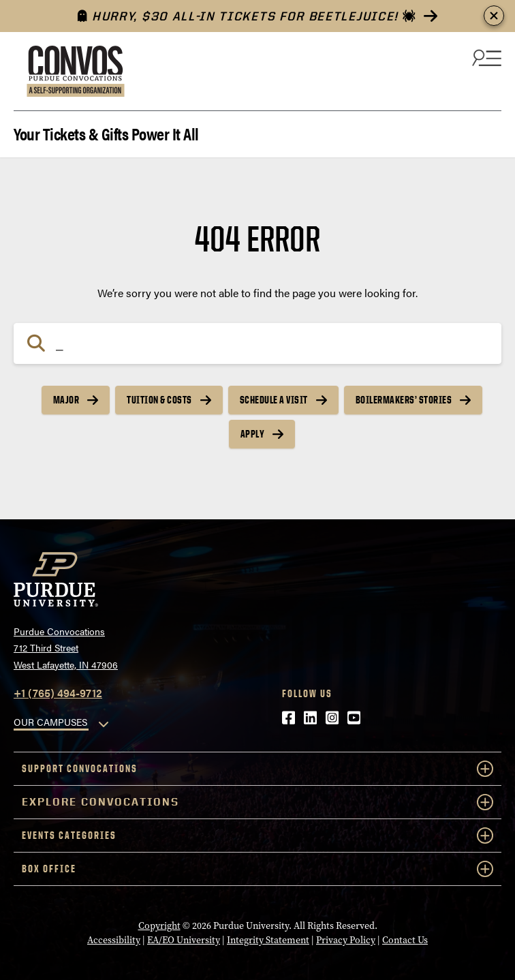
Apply (253, 434)
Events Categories (257, 836)
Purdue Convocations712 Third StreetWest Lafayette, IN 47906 (66, 648)
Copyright (159, 926)
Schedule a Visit (274, 400)
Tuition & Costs (159, 400)
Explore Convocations (257, 802)
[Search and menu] (485, 57)
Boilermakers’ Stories (404, 400)
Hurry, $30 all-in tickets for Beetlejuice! (247, 16)
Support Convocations (257, 769)
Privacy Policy (346, 940)
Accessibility (114, 940)
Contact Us (405, 940)
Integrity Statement (268, 940)
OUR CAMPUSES (50, 722)
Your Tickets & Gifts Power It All (106, 133)
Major (66, 400)
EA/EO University (184, 940)
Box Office (257, 869)
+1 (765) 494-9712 (58, 693)
